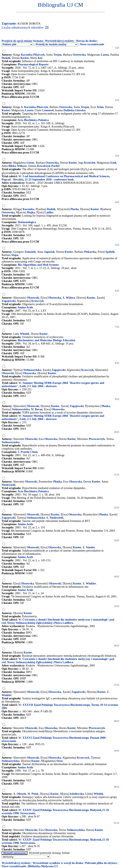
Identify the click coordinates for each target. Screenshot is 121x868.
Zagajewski (9, 301)
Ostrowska (79, 55)
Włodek (25, 334)
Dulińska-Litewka (74, 110)
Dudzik (6, 58)
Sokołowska (77, 794)
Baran (39, 409)
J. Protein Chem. (28, 452)
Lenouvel (48, 110)
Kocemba (28, 209)
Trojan (57, 55)
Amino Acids (25, 307)
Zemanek (30, 252)
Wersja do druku (86, 41)
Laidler (49, 212)
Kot (40, 58)
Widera (70, 298)
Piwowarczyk (97, 439)
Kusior (25, 58)
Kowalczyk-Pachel (48, 166)
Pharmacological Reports (33, 64)
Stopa (15, 255)
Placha (75, 209)
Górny (31, 163)
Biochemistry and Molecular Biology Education (47, 340)
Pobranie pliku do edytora (101, 863)
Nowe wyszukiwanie (92, 44)
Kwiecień (90, 163)
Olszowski (33, 298)
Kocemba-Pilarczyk (33, 55)
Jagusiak (49, 252)
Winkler (91, 584)
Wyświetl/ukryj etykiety (59, 41)
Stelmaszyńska (32, 370)
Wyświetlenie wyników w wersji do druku (58, 863)
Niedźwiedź (9, 485)
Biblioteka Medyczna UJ (43, 866)
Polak (35, 794)
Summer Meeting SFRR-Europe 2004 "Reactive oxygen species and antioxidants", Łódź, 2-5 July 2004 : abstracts (53, 385)
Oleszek (21, 794)
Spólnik (110, 252)
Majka (31, 212)
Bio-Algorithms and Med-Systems (38, 265)
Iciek (113, 163)
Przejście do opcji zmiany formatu (22, 41)
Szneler (90, 547)
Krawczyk (38, 301)
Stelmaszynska (11, 442)
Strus (60, 761)
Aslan (100, 107)
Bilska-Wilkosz (18, 166)
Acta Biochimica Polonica (33, 120)
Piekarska (90, 252)
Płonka (106, 406)
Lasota (105, 55)
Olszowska (55, 298)
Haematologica (27, 222)
